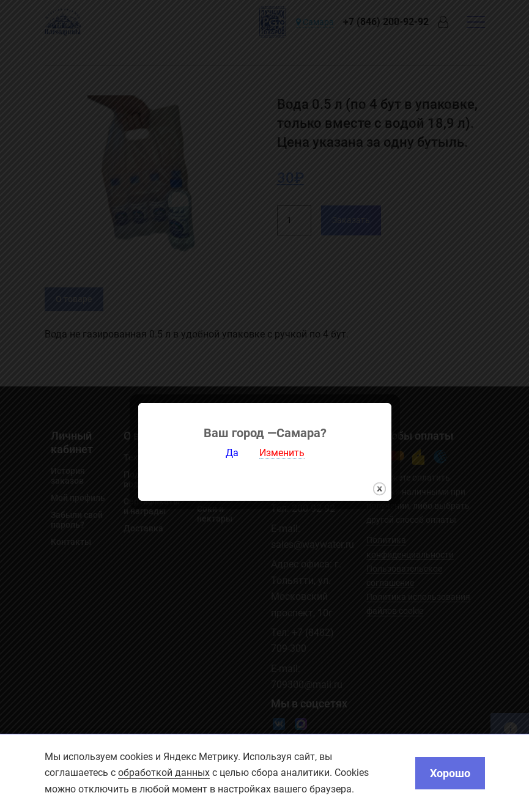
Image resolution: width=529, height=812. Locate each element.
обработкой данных (164, 773)
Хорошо (450, 773)
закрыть (379, 478)
